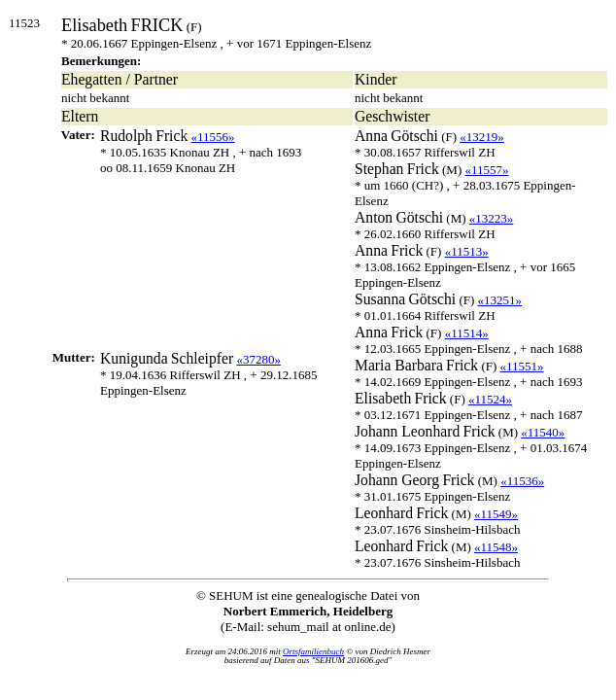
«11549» (496, 514)
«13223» (492, 218)
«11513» (467, 251)
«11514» (467, 333)
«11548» (496, 547)
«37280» (258, 359)
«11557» (486, 170)
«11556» (213, 137)
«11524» (490, 399)
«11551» (522, 366)
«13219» (482, 137)
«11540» (543, 432)
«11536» (522, 481)
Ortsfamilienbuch (313, 651)
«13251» (500, 300)
